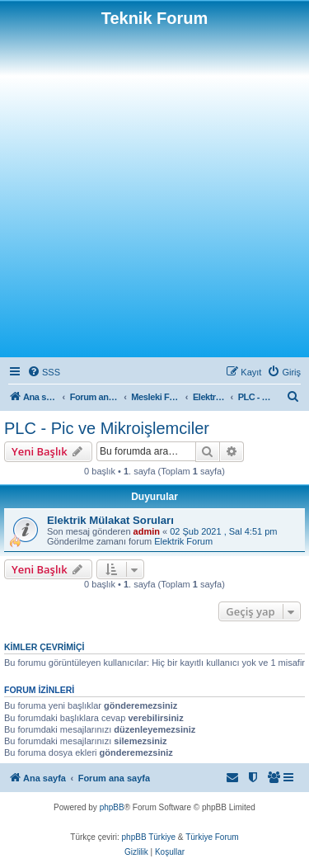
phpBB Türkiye (149, 837)
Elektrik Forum (183, 541)
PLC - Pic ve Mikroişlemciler (107, 428)
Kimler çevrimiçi (44, 647)
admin (147, 531)
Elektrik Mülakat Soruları (110, 520)
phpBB (112, 807)
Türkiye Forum (212, 837)
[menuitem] (44, 372)
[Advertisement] (154, 191)
